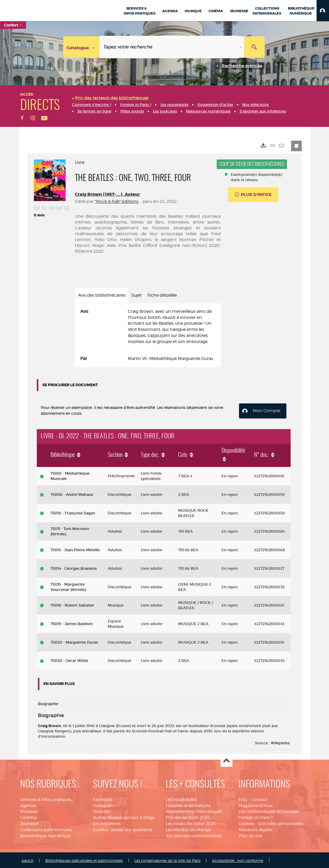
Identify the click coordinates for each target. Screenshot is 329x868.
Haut (226, 760)
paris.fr (28, 859)
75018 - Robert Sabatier (72, 604)
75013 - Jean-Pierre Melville (75, 549)
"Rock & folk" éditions (117, 201)
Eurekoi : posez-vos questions (123, 829)
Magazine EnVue (256, 805)
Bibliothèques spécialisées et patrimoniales (84, 859)
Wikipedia (280, 742)
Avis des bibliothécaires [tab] (102, 295)
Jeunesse (29, 823)
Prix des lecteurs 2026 (188, 816)
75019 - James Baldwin (72, 623)
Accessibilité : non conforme (238, 859)
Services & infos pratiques (46, 798)
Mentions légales (256, 829)
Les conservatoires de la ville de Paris (167, 859)
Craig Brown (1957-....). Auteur (108, 194)
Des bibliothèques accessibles (269, 811)
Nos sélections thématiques (194, 811)
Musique (29, 811)
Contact (259, 798)
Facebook (103, 798)
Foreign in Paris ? (256, 816)
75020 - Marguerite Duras (74, 641)
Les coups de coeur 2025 (191, 823)
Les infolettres (107, 823)
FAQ (243, 798)
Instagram (103, 805)
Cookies (246, 823)
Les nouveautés (181, 798)
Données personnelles (281, 823)
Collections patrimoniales (46, 829)
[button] (323, 11)
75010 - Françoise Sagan (73, 512)
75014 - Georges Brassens (74, 567)
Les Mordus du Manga (188, 829)
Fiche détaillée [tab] (162, 295)
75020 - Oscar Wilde (69, 660)
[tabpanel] (148, 335)
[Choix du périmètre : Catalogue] (82, 47)
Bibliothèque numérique (45, 835)
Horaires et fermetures (188, 805)
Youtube (102, 811)
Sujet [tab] (136, 295)
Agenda (28, 805)
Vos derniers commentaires (194, 835)
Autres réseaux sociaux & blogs (124, 816)
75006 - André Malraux (72, 493)
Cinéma (28, 816)
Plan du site (250, 835)
